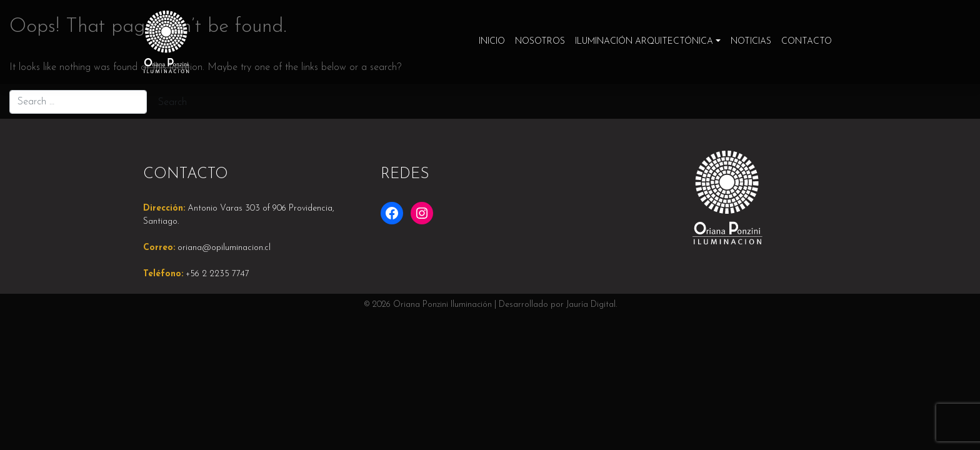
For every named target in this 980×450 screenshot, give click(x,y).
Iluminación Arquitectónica (644, 42)
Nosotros (540, 42)
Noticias (751, 42)
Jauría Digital (591, 305)
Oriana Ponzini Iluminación (442, 305)
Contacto (807, 42)
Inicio (492, 42)
